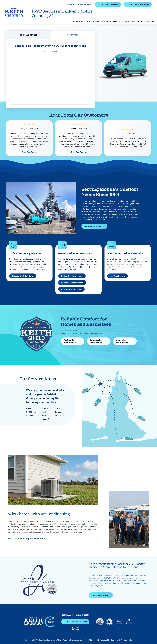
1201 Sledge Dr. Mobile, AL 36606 (75, 615)
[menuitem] (81, 22)
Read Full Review (29, 152)
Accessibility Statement (110, 640)
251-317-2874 (51, 52)
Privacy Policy (127, 640)
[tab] (28, 35)
